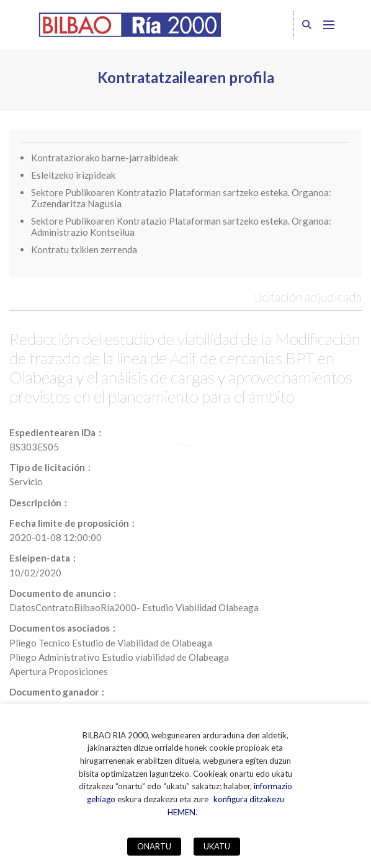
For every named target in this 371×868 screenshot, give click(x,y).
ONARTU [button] (154, 846)
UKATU (217, 846)
